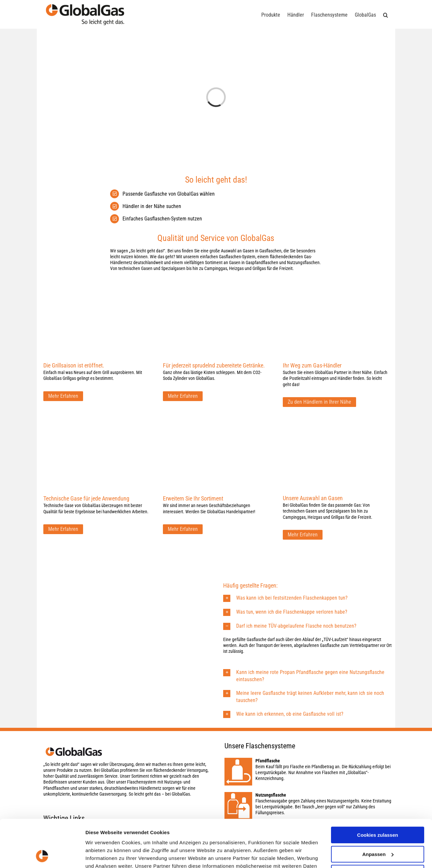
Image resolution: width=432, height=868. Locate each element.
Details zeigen (102, 855)
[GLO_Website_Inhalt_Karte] (336, 293)
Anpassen (378, 809)
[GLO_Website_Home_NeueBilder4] (336, 426)
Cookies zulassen (378, 791)
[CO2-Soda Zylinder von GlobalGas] (216, 293)
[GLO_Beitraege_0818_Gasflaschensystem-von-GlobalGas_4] (216, 426)
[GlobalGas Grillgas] (96, 293)
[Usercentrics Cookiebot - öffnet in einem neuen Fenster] (42, 855)
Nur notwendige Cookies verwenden (378, 831)
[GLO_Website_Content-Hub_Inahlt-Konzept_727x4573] (96, 426)
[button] (386, 14)
